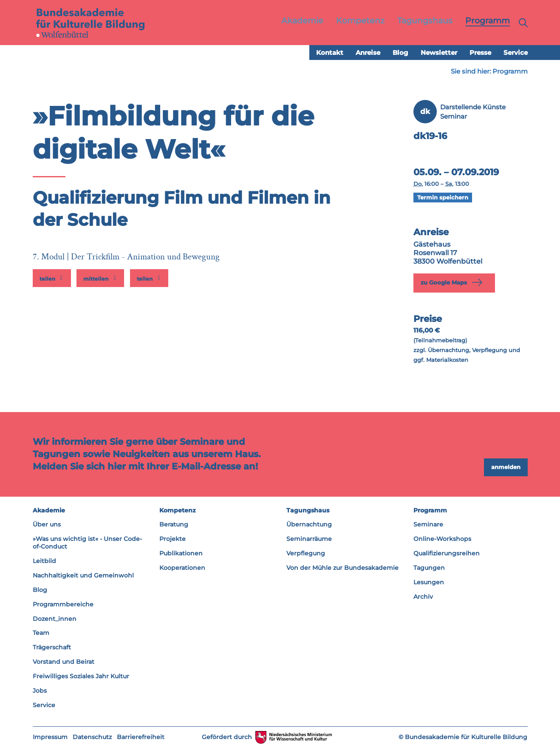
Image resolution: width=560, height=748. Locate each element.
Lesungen (429, 583)
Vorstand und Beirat (64, 662)
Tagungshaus (308, 510)
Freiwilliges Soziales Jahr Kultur (81, 677)
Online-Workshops (442, 539)
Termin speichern (443, 198)
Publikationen (181, 554)
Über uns (47, 525)
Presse (480, 53)
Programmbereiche (63, 604)
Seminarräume (309, 539)
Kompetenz (178, 510)
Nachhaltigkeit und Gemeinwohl (83, 576)
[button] (52, 279)
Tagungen (429, 568)
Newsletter (439, 53)
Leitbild (44, 561)
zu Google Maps (453, 283)
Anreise (368, 53)
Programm (510, 72)
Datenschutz (92, 737)
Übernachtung (309, 525)
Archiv (423, 597)
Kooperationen (182, 568)
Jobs (40, 691)
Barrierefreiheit (141, 737)
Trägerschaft (52, 648)
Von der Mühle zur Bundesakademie (342, 568)
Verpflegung (306, 554)
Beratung (174, 525)
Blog (400, 53)
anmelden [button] (506, 467)
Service (516, 53)
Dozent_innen (55, 619)
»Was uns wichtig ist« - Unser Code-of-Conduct (87, 543)
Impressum (50, 737)
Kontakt (330, 53)
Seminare (428, 525)
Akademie (49, 510)
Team (41, 633)
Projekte (173, 539)
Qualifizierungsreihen (447, 554)
